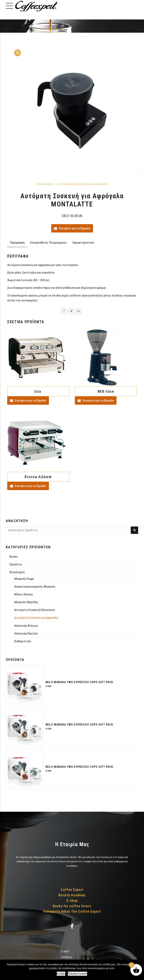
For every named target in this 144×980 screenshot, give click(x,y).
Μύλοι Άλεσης (24, 594)
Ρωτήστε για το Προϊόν (75, 228)
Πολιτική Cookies (78, 974)
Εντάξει (61, 974)
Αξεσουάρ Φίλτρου (26, 626)
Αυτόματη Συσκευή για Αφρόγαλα (83, 184)
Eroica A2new (38, 477)
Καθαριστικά (23, 641)
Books (14, 557)
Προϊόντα (16, 564)
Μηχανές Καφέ (24, 579)
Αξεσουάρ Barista (26, 633)
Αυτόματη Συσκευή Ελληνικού (35, 610)
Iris (38, 391)
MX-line (106, 391)
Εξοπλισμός (45, 184)
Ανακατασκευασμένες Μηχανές (35, 587)
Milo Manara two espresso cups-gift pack (79, 682)
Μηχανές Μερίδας (26, 602)
